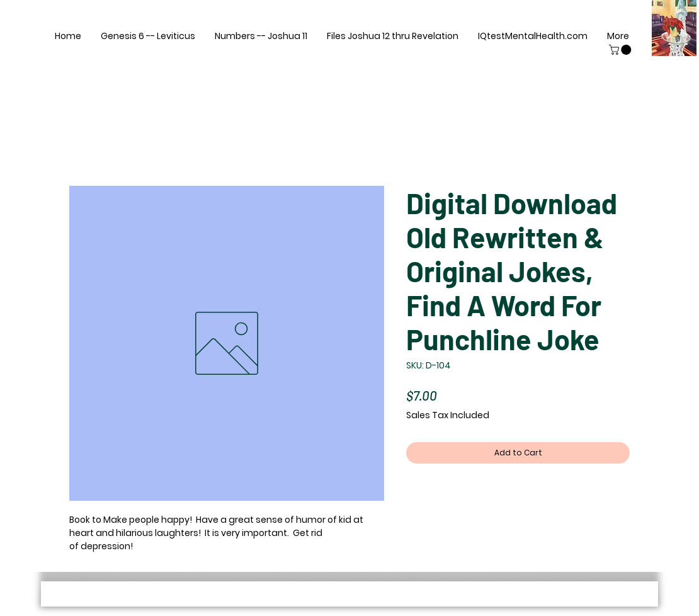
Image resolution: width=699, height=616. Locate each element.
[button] (621, 50)
